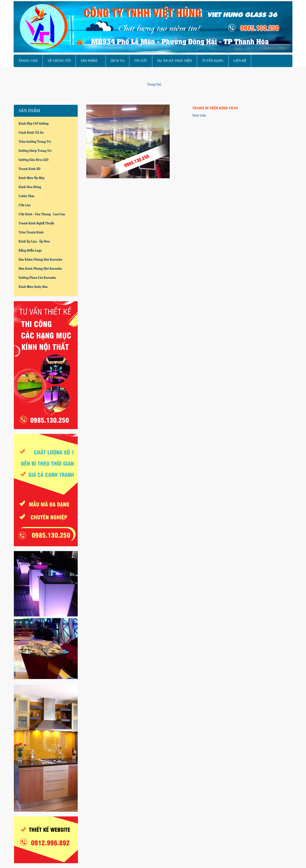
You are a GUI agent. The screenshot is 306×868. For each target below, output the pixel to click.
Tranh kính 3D (29, 169)
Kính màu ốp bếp (32, 178)
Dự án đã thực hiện (175, 61)
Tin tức (141, 61)
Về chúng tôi (59, 61)
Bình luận (199, 115)
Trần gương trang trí (35, 142)
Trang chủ (28, 61)
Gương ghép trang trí (35, 151)
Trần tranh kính (31, 232)
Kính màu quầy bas (33, 287)
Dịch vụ (117, 61)
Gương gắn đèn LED (33, 160)
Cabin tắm (26, 196)
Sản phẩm (89, 61)
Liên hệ (240, 61)
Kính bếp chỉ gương (34, 124)
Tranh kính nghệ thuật (36, 223)
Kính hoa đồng (30, 187)
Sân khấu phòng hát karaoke (41, 260)
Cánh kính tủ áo (31, 133)
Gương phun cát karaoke (37, 278)
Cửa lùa (25, 205)
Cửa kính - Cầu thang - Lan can (42, 214)
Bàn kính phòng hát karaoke (40, 269)
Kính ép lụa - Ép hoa (34, 241)
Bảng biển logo (30, 250)
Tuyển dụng (213, 61)
